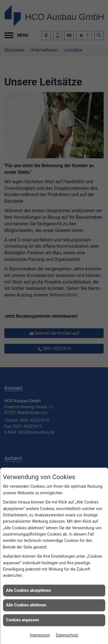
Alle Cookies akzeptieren (29, 590)
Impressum (40, 635)
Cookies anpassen (23, 620)
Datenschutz (67, 635)
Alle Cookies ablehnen (26, 605)
